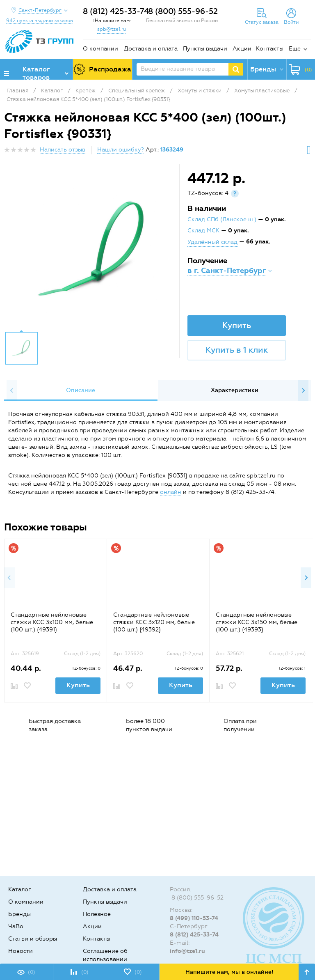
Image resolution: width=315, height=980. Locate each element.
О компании (100, 49)
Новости (21, 951)
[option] (93, 250)
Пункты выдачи (205, 49)
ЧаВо (16, 926)
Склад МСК (203, 231)
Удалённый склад (212, 242)
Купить (237, 325)
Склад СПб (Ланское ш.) (222, 219)
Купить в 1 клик (237, 350)
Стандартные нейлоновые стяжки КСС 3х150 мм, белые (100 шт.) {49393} (257, 622)
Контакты (270, 49)
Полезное (97, 914)
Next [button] (303, 390)
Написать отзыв (63, 150)
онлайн (171, 492)
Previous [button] (12, 390)
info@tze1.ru (187, 951)
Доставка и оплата (151, 49)
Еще (295, 49)
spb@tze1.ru (112, 29)
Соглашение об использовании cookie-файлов (105, 959)
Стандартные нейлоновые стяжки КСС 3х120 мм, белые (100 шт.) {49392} (154, 622)
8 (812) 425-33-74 (116, 11)
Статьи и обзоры (33, 939)
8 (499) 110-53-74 (194, 918)
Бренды (19, 914)
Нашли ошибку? (121, 150)
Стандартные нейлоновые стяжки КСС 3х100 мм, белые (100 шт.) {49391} (52, 622)
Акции (242, 49)
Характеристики (235, 390)
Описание (81, 390)
